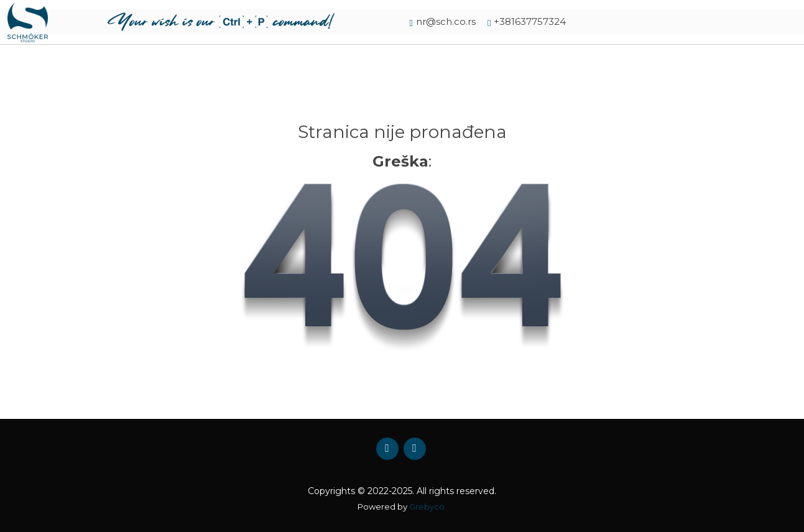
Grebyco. (428, 507)
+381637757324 (530, 21)
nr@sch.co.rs (446, 21)
